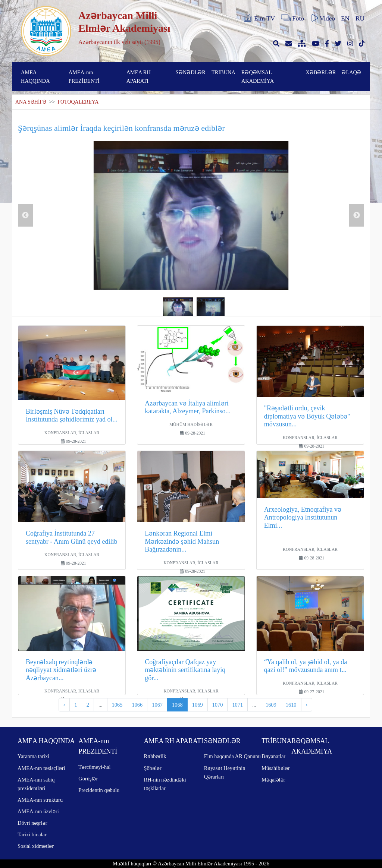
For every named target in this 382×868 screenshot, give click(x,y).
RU (360, 18)
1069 (198, 705)
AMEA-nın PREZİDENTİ (84, 77)
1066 (137, 705)
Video (322, 18)
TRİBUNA (223, 72)
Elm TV (259, 18)
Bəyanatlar (273, 756)
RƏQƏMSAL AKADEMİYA (258, 77)
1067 (157, 705)
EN (345, 18)
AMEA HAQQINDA (35, 77)
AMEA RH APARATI (139, 77)
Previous (25, 215)
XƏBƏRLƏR (321, 72)
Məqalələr (273, 780)
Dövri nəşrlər (32, 823)
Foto (292, 18)
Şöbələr (153, 768)
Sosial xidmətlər (36, 846)
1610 (291, 705)
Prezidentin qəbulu (99, 790)
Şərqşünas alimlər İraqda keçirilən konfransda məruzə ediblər (121, 128)
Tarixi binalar (32, 834)
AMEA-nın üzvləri (38, 811)
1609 (271, 705)
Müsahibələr (275, 768)
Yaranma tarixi (33, 756)
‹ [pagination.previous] (64, 705)
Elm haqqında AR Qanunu (232, 756)
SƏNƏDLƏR (191, 72)
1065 (117, 705)
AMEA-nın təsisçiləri (41, 768)
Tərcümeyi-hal (94, 767)
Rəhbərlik (155, 756)
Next (357, 215)
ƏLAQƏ (351, 72)
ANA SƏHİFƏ (31, 102)
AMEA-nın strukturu (40, 800)
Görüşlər (88, 779)
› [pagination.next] (307, 705)
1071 (237, 705)
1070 (218, 705)
